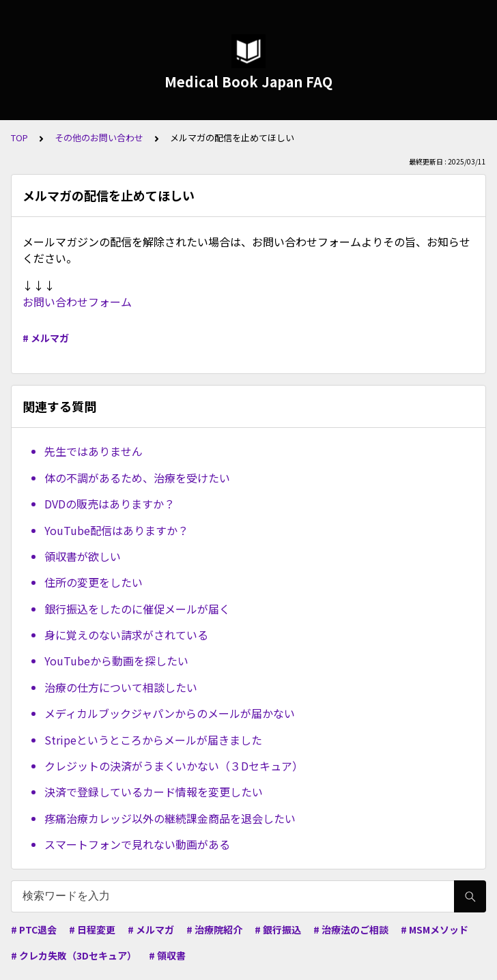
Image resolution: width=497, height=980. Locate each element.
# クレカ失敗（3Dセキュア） (74, 955)
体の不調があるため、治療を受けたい (137, 478)
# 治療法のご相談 (351, 929)
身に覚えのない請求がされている (126, 635)
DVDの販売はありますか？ (110, 504)
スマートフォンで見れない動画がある (137, 844)
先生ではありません (94, 451)
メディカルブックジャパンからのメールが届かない (170, 713)
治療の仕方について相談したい (121, 687)
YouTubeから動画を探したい (116, 661)
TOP (19, 138)
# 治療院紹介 (214, 929)
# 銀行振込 (278, 929)
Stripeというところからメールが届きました (153, 740)
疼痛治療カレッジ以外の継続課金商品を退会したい (170, 818)
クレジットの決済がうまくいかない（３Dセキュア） (174, 766)
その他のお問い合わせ (99, 138)
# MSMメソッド (435, 929)
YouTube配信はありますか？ (116, 530)
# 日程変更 (92, 929)
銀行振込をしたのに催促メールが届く (137, 609)
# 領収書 (167, 955)
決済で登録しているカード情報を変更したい (154, 792)
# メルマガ (46, 338)
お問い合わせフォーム (77, 302)
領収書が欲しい (83, 556)
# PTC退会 (34, 929)
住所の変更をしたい (94, 582)
